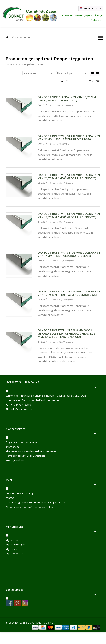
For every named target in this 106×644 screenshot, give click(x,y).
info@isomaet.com (22, 409)
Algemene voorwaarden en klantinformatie (31, 451)
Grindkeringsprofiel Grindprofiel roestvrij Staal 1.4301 (37, 502)
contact (10, 498)
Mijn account (13, 540)
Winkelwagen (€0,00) (77, 15)
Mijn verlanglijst (15, 554)
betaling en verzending (19, 493)
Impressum (12, 447)
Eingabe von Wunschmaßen (22, 442)
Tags (18, 64)
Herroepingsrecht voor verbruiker (25, 456)
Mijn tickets (12, 549)
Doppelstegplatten (33, 64)
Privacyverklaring (16, 460)
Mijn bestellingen (16, 544)
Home (9, 64)
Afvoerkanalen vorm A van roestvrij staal (30, 507)
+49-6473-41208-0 (21, 405)
